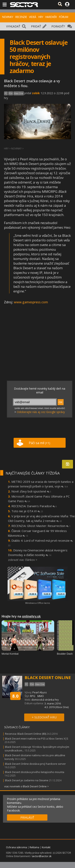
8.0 (15, 696)
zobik (36, 93)
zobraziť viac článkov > (23, 560)
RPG (33, 696)
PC (6, 93)
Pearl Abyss (40, 692)
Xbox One (19, 93)
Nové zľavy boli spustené (31, 491)
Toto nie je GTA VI (27, 511)
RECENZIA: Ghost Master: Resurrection (41, 526)
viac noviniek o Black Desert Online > (26, 786)
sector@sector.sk (42, 856)
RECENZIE (21, 17)
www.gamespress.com (31, 302)
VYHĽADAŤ (13, 26)
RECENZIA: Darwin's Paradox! (34, 506)
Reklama (34, 847)
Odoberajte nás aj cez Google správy (41, 412)
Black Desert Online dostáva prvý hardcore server (35, 764)
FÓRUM (63, 17)
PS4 (11, 93)
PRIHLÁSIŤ (27, 817)
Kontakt (46, 847)
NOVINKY (7, 17)
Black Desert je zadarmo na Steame (27, 780)
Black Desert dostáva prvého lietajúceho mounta (35, 772)
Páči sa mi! (39, 443)
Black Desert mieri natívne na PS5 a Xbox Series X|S (37, 739)
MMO (41, 696)
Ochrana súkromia (16, 847)
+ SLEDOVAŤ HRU (44, 717)
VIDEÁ (32, 17)
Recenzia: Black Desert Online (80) (25, 734)
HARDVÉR (51, 17)
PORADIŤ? (58, 26)
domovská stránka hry (45, 700)
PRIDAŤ (36, 26)
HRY (41, 17)
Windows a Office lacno (38, 603)
